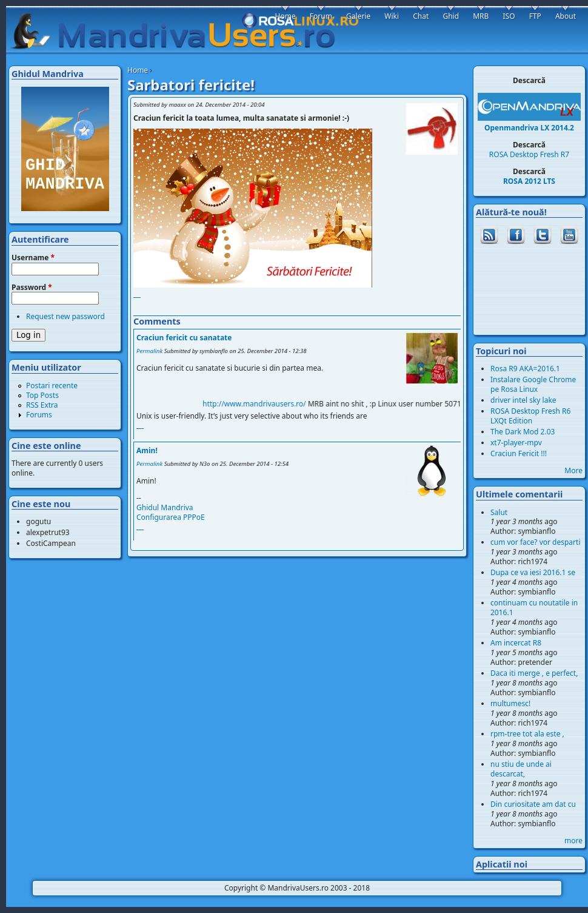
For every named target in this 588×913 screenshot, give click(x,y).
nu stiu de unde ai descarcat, (521, 769)
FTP (535, 16)
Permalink (149, 351)
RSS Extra (42, 405)
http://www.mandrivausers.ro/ (263, 404)
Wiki (392, 16)
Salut (499, 512)
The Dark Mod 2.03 (523, 432)
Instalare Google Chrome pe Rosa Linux (533, 384)
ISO (509, 16)
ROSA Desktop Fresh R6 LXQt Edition (530, 416)
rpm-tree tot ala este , (527, 734)
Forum (321, 16)
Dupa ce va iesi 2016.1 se (533, 572)
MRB (481, 16)
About (566, 16)
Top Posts (42, 395)
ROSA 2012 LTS (529, 181)
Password (32, 288)
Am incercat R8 (516, 643)
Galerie (358, 16)
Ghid (451, 16)
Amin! (147, 450)
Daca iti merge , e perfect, (534, 673)
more (573, 841)
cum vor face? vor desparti (536, 542)
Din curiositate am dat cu (533, 804)
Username (33, 258)
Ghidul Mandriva (165, 507)
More (573, 470)
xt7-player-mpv (516, 443)
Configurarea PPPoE (171, 517)
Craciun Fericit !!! (519, 453)
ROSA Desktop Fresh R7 (529, 154)
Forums (39, 415)
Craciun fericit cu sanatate (184, 338)
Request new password (65, 316)
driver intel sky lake (523, 400)
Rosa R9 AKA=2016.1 (525, 369)
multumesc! (510, 703)
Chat (421, 16)
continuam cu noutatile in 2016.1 (534, 608)
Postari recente (52, 386)
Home (138, 70)
